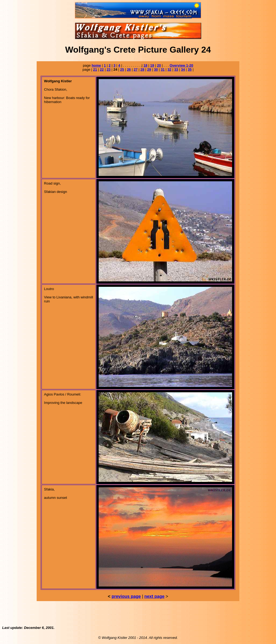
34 (183, 69)
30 (156, 69)
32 (169, 69)
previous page (126, 596)
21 (95, 69)
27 (136, 69)
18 (145, 65)
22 (102, 69)
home (96, 65)
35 (190, 69)
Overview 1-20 (181, 65)
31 (163, 69)
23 (109, 69)
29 (149, 69)
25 (122, 69)
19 (152, 65)
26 (129, 69)
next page (154, 596)
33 (176, 69)
